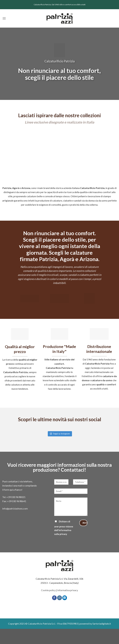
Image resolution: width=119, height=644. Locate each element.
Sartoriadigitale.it (102, 624)
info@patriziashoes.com (15, 508)
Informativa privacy (68, 590)
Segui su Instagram (60, 434)
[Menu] (4, 18)
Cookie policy (48, 590)
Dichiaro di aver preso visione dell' (64, 528)
